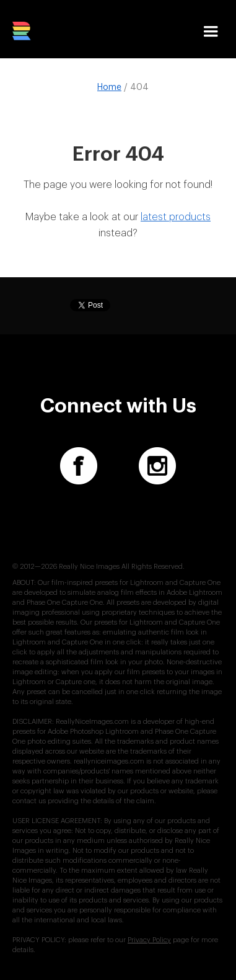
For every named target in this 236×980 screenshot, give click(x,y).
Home (109, 87)
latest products (176, 217)
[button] (211, 35)
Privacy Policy (149, 940)
